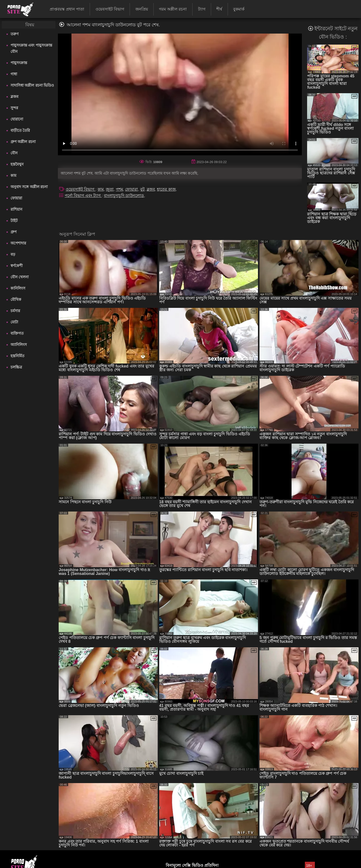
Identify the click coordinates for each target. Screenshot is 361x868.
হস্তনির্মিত (17, 356)
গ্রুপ (14, 232)
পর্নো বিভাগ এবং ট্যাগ (83, 196)
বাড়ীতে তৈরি (20, 130)
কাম (13, 175)
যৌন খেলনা (20, 277)
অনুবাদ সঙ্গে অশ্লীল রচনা (29, 187)
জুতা (110, 189)
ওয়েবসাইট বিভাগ (110, 9)
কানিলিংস (18, 288)
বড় (13, 254)
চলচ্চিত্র (16, 367)
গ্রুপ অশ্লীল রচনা (23, 142)
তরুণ (15, 34)
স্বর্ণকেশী (17, 266)
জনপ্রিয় (142, 9)
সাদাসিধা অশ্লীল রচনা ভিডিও (32, 85)
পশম (119, 189)
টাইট (14, 221)
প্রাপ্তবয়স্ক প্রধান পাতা (67, 9)
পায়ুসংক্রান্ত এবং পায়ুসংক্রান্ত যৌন (31, 48)
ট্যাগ (202, 9)
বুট (142, 189)
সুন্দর (14, 108)
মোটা (14, 322)
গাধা (14, 74)
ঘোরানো (17, 119)
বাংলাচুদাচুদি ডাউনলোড (124, 196)
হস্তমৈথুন (17, 164)
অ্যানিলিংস (19, 345)
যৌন (14, 153)
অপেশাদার (18, 243)
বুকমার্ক (239, 9)
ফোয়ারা (16, 198)
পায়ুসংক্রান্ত (19, 63)
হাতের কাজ (166, 189)
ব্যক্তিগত (17, 333)
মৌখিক (16, 299)
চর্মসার (15, 311)
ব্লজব (14, 97)
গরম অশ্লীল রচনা (173, 9)
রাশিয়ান (16, 209)
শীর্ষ (219, 9)
